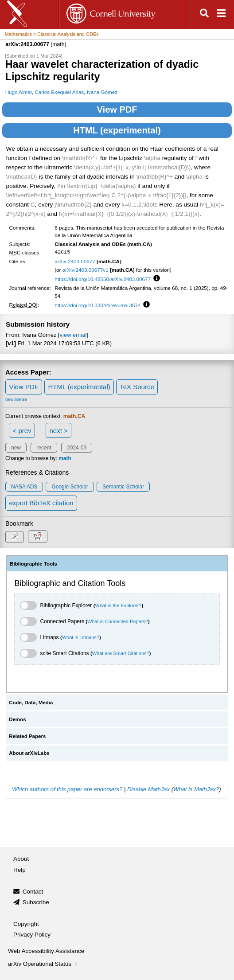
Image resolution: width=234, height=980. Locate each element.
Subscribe (36, 902)
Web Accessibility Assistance (46, 951)
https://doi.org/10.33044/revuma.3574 (97, 305)
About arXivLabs (29, 753)
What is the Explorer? (118, 605)
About (21, 859)
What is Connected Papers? (118, 621)
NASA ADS (24, 487)
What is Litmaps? (81, 637)
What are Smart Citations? (121, 653)
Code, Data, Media (31, 703)
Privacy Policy (32, 935)
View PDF (117, 109)
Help (19, 870)
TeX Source (137, 387)
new (16, 448)
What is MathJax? (196, 789)
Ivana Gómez (102, 92)
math (65, 458)
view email (73, 335)
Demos (17, 719)
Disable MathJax (148, 789)
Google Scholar (70, 487)
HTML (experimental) (117, 130)
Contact (33, 892)
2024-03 (77, 448)
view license (16, 399)
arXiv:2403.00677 (75, 261)
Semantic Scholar (123, 487)
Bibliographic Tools (33, 564)
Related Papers (27, 736)
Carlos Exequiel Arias (59, 92)
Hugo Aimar (19, 92)
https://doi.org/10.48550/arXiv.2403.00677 (103, 279)
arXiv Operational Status (44, 964)
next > (58, 431)
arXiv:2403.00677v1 (86, 270)
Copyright (26, 924)
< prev (22, 431)
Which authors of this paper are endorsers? (67, 789)
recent (44, 448)
